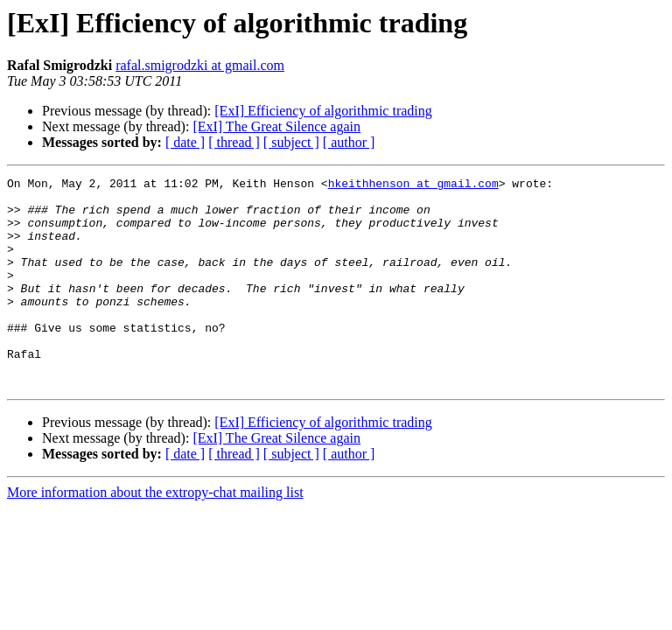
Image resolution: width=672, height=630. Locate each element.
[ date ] (185, 142)
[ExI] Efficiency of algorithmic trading (323, 111)
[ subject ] (291, 142)
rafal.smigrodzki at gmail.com (200, 65)
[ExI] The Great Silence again (276, 126)
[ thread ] (234, 142)
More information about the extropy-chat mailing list (155, 534)
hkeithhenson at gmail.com (413, 185)
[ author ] (349, 142)
